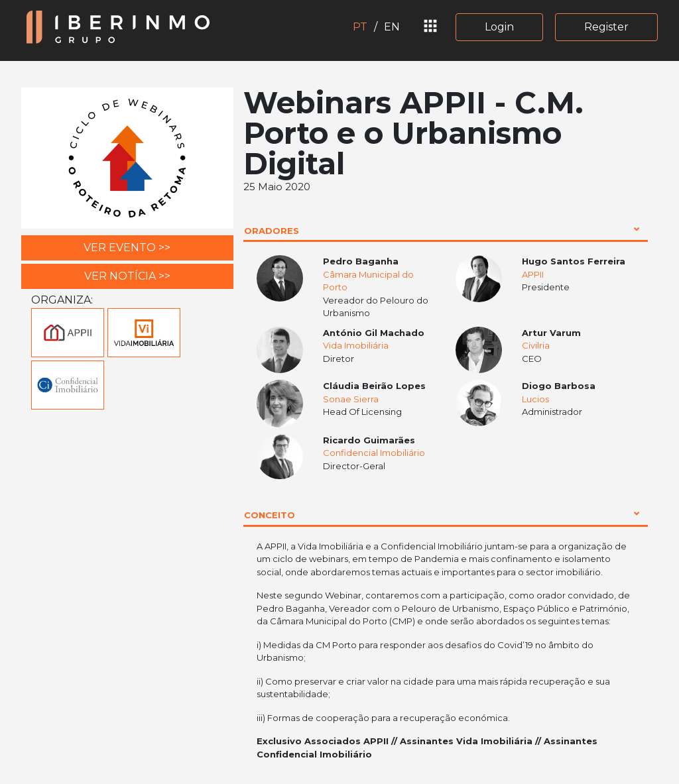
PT (360, 27)
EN (392, 27)
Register (606, 27)
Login (499, 27)
